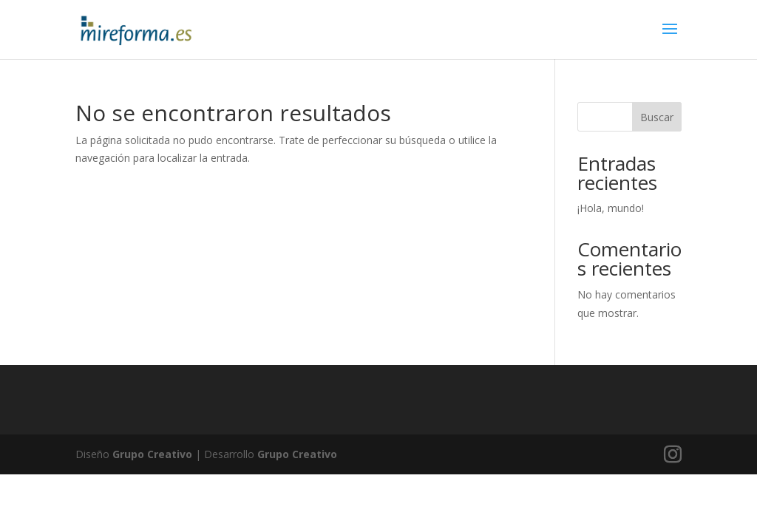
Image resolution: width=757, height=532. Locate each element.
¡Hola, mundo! (611, 208)
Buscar (657, 117)
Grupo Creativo (152, 454)
